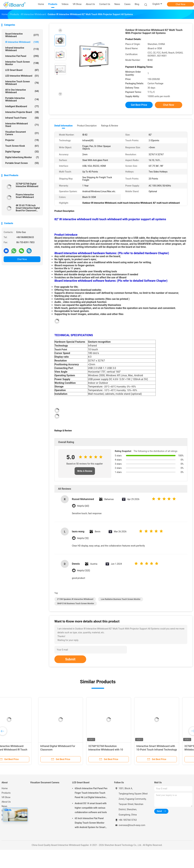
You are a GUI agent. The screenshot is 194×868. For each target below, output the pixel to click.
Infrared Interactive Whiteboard (22, 49)
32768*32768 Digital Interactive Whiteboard (27, 185)
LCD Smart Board (22, 70)
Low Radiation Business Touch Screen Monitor (121, 599)
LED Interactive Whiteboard (22, 76)
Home (5, 788)
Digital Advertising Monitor (22, 157)
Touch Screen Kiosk (22, 146)
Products (6, 793)
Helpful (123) (83, 571)
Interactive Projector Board (22, 112)
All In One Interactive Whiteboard (22, 91)
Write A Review (85, 471)
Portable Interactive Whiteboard (22, 99)
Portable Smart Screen (22, 163)
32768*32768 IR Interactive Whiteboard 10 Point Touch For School (166, 750)
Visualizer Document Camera (22, 133)
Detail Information (63, 126)
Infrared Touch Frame (22, 118)
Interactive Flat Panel (22, 56)
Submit (70, 659)
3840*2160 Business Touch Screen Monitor (76, 604)
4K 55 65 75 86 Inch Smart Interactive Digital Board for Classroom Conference (28, 208)
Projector (22, 140)
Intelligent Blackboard (22, 106)
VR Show (6, 797)
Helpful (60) (83, 506)
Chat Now (181, 4)
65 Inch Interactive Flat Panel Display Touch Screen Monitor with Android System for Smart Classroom (90, 823)
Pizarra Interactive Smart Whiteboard (25, 196)
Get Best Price (139, 105)
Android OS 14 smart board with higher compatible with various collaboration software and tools (91, 808)
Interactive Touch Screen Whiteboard (22, 83)
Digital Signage (22, 152)
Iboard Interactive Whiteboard (22, 35)
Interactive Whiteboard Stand (22, 125)
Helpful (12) (83, 538)
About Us (6, 802)
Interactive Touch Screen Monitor (22, 63)
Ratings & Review (110, 126)
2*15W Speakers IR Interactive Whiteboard (75, 599)
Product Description (87, 126)
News (4, 806)
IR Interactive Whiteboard (22, 42)
